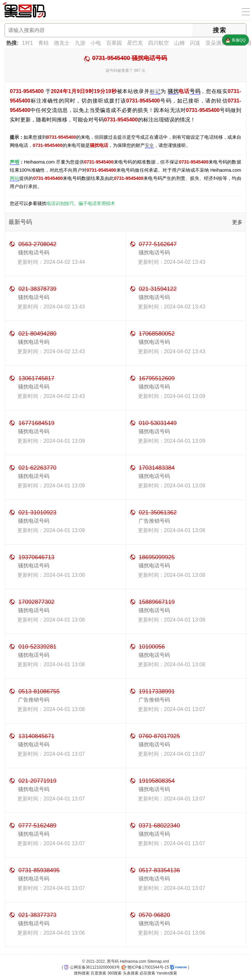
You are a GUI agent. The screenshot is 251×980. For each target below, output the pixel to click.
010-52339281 (37, 647)
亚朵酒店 (216, 43)
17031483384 (157, 468)
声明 (15, 162)
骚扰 (173, 91)
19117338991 (157, 691)
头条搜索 (131, 973)
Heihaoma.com (133, 961)
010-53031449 (158, 423)
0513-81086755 (39, 691)
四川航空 (159, 43)
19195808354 (157, 781)
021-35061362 (158, 513)
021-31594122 (158, 289)
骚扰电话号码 (34, 253)
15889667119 (157, 602)
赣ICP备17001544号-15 (145, 967)
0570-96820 (155, 915)
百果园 (114, 43)
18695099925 (157, 557)
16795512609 (157, 378)
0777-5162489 (37, 826)
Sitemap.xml (158, 961)
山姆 (179, 43)
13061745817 (36, 378)
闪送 (195, 43)
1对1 (27, 43)
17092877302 (36, 602)
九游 (80, 43)
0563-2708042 (37, 244)
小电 (96, 43)
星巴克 (135, 43)
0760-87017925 (159, 736)
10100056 (152, 647)
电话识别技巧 (60, 203)
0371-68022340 (159, 826)
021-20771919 (37, 781)
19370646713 (36, 557)
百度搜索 (98, 973)
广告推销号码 (154, 521)
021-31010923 (37, 513)
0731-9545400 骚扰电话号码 (130, 58)
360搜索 (114, 973)
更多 (237, 222)
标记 (155, 91)
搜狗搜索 (82, 973)
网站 (14, 178)
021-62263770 (37, 468)
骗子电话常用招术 (97, 203)
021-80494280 (37, 334)
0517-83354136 (159, 870)
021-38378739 (37, 289)
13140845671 (36, 736)
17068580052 (157, 334)
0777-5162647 (158, 244)
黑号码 (113, 961)
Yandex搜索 (167, 973)
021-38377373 (37, 915)
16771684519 (36, 423)
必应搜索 (147, 973)
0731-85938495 (39, 870)
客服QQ (235, 40)
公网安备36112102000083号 (92, 967)
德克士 (62, 43)
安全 (149, 145)
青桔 (43, 43)
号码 (195, 91)
